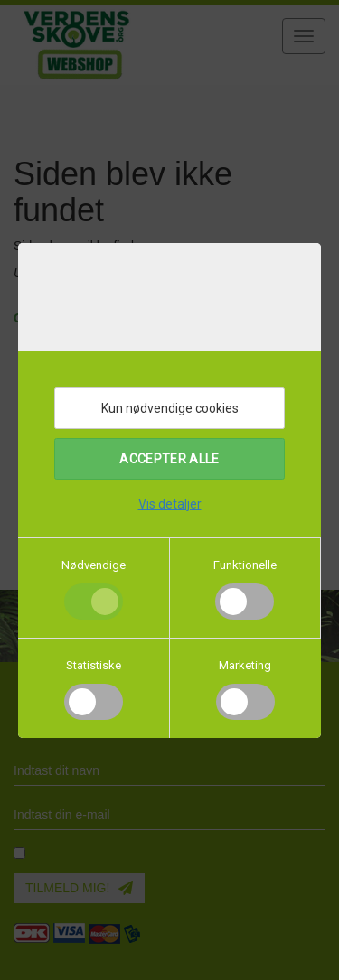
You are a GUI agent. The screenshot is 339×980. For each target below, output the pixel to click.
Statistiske (94, 665)
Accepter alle (169, 459)
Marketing (245, 665)
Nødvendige (94, 565)
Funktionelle (245, 565)
